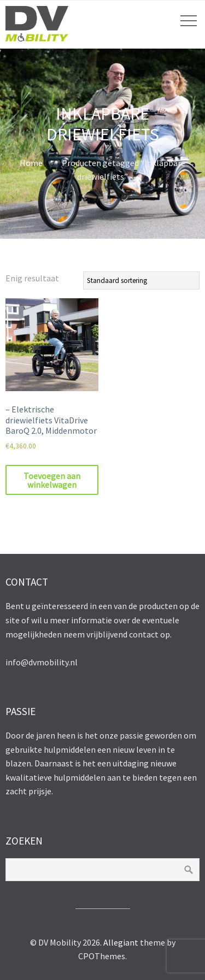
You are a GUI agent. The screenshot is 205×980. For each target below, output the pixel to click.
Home (31, 163)
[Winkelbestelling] (141, 281)
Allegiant (121, 942)
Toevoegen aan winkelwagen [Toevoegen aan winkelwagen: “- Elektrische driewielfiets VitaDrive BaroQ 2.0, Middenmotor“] (52, 480)
